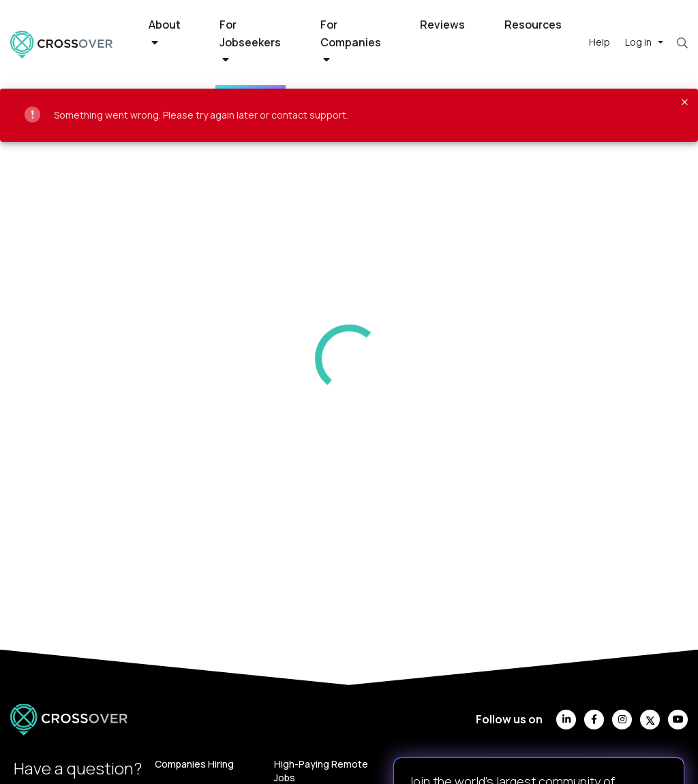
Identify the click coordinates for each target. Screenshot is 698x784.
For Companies (351, 41)
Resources (533, 25)
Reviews (442, 25)
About (165, 33)
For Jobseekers (250, 41)
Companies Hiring (194, 764)
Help (600, 42)
